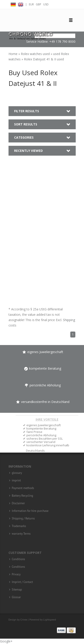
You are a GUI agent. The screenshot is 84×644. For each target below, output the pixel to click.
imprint (16, 481)
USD (46, 4)
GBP (39, 4)
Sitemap (17, 590)
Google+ (6, 641)
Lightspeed (50, 620)
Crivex (24, 620)
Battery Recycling (23, 496)
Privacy (16, 574)
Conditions (18, 559)
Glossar (16, 597)
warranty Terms (21, 534)
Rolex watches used (36, 54)
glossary (17, 473)
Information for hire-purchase (30, 511)
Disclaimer (18, 503)
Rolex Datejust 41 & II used (44, 59)
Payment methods (23, 488)
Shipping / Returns (23, 519)
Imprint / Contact (23, 582)
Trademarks (19, 526)
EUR (31, 4)
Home (13, 54)
